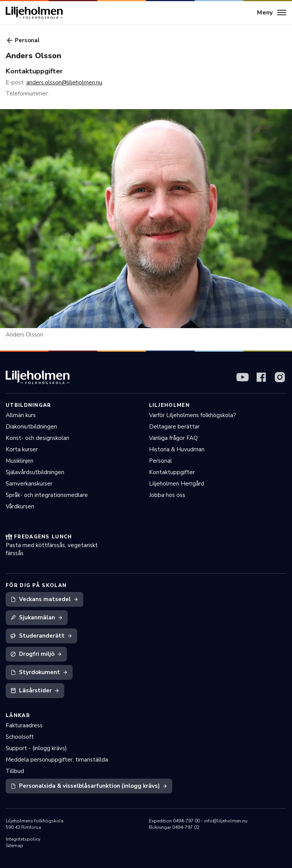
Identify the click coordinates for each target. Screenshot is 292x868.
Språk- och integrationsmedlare (47, 495)
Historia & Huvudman (177, 449)
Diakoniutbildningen (31, 427)
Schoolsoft (20, 737)
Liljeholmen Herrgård (177, 484)
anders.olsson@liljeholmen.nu (64, 83)
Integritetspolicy (23, 839)
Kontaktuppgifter (172, 472)
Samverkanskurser (29, 484)
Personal (160, 461)
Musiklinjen (20, 461)
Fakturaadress (24, 725)
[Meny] (272, 13)
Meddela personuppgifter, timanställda (57, 760)
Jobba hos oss (167, 495)
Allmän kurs (21, 415)
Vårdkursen (20, 506)
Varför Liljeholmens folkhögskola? (193, 415)
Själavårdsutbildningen (35, 472)
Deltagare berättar (174, 427)
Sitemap (14, 846)
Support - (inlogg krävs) (36, 748)
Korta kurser (22, 449)
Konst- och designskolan (37, 438)
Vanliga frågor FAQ (173, 438)
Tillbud (15, 771)
